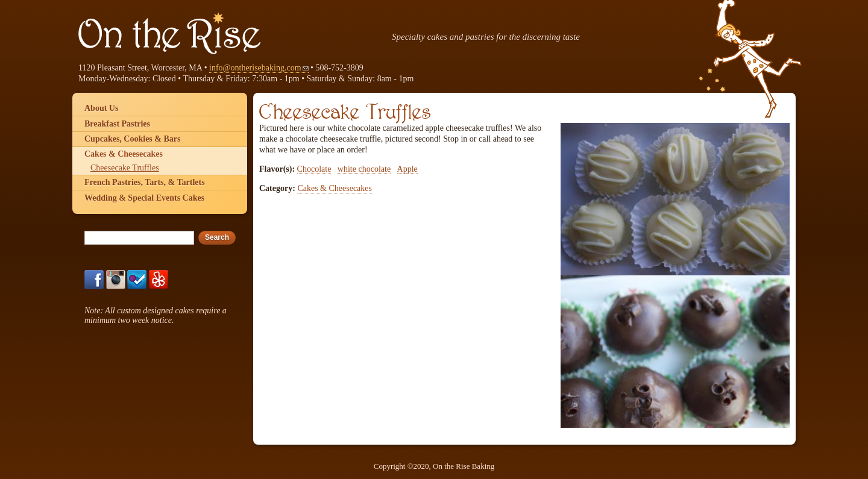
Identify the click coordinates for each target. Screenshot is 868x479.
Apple (407, 169)
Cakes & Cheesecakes (335, 188)
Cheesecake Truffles (125, 168)
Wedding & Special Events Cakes (144, 198)
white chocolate (364, 169)
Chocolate (314, 169)
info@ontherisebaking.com (259, 68)
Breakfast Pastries (117, 124)
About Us (101, 108)
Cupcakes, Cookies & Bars (132, 139)
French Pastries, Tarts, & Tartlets (145, 182)
